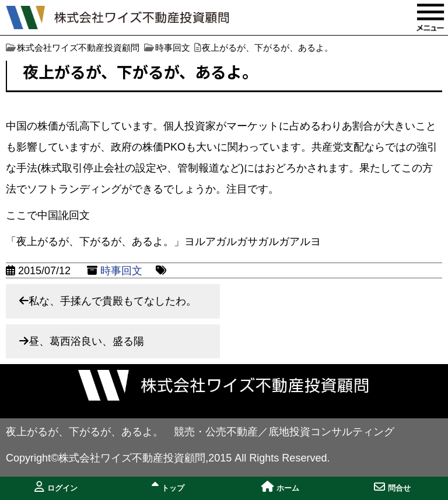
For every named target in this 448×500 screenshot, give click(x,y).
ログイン (56, 487)
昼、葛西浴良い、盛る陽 (86, 341)
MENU (430, 18)
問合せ (392, 487)
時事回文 (121, 271)
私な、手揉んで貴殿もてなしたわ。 (113, 301)
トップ (168, 487)
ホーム (280, 487)
